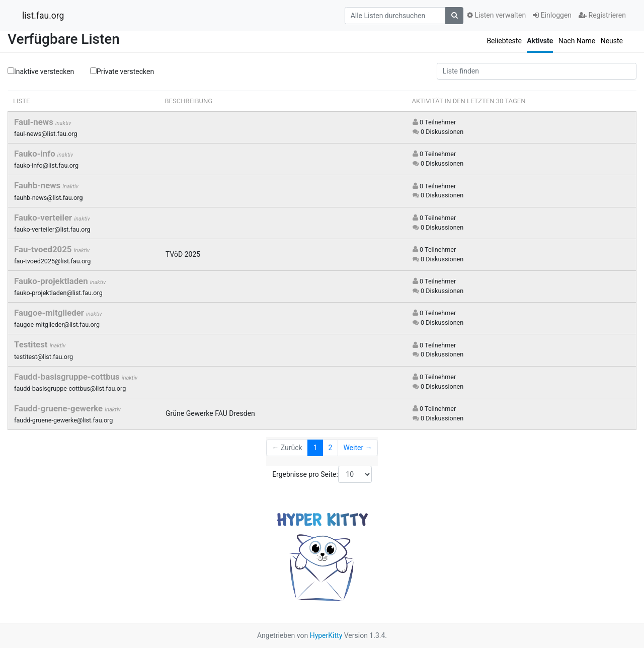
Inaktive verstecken (41, 71)
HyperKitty (326, 635)
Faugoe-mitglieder (50, 313)
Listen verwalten (496, 15)
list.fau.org (43, 16)
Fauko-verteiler (44, 218)
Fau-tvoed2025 (44, 249)
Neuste (612, 41)
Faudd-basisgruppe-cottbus (68, 377)
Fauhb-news (38, 185)
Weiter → (357, 448)
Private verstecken (122, 71)
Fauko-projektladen (52, 281)
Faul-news (35, 122)
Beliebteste (504, 41)
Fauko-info (36, 154)
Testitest (32, 344)
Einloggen (552, 15)
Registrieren (602, 15)
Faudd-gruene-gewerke (59, 408)
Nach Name (577, 41)
